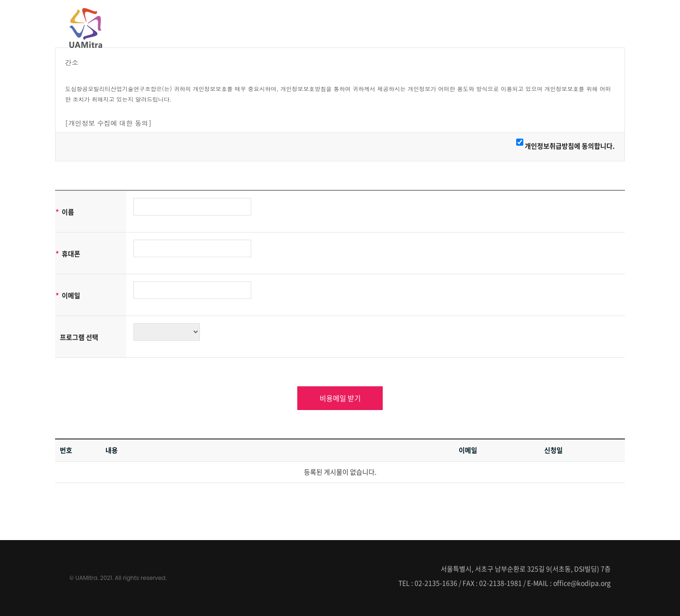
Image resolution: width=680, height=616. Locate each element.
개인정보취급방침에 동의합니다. (570, 146)
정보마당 (591, 27)
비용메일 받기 (340, 398)
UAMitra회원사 (495, 27)
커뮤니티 (549, 27)
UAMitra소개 (433, 27)
